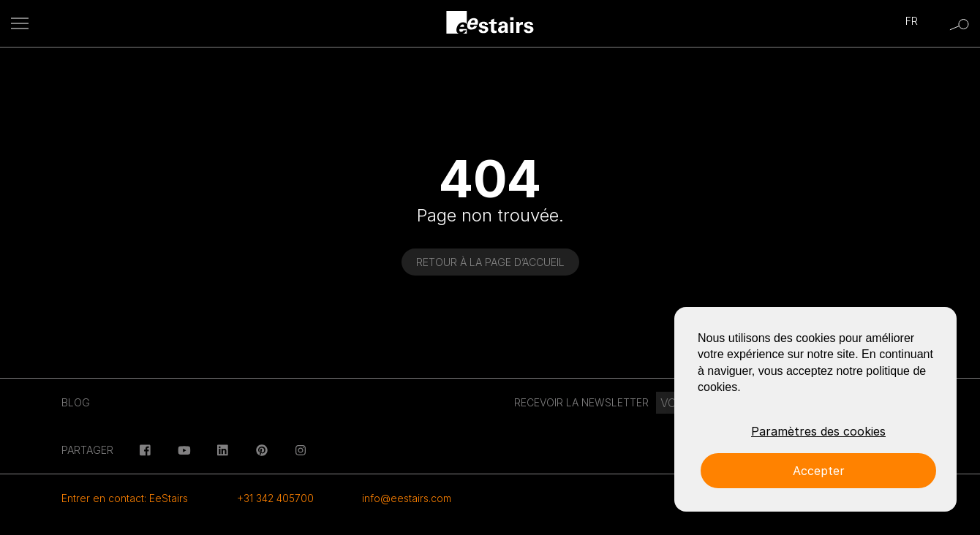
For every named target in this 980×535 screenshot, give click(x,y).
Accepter (819, 471)
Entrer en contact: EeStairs (125, 498)
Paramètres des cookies (818, 431)
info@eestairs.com (407, 498)
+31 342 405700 (275, 498)
